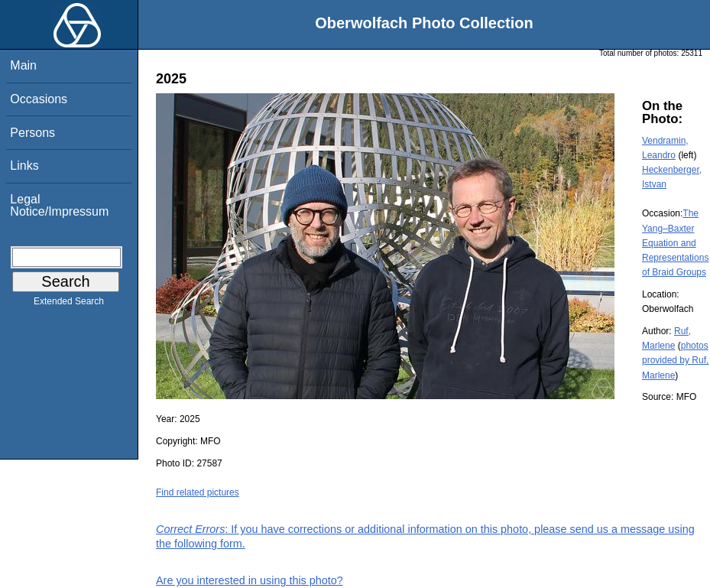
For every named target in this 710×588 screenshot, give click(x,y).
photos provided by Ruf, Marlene (675, 360)
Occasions (39, 99)
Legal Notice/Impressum (59, 205)
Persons (32, 133)
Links (24, 166)
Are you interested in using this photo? (250, 580)
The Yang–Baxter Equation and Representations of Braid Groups (675, 243)
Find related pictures (198, 492)
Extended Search (69, 304)
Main (23, 65)
